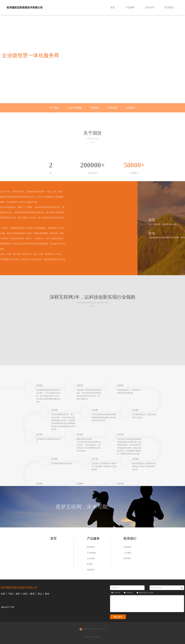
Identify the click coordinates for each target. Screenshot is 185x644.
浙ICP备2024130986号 (93, 637)
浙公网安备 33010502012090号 (92, 629)
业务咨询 (116, 593)
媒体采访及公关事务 (145, 593)
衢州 (33, 594)
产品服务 (130, 7)
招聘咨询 (128, 593)
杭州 (3, 594)
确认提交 (118, 617)
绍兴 (25, 594)
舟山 (40, 594)
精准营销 (91, 547)
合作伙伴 (150, 7)
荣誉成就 (113, 108)
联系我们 (169, 7)
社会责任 (131, 108)
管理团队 (95, 108)
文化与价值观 (75, 108)
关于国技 (54, 108)
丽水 (47, 594)
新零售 (90, 564)
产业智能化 (92, 553)
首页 (113, 7)
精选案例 (91, 570)
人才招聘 (127, 553)
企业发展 (91, 558)
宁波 (10, 594)
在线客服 (127, 547)
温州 (18, 594)
